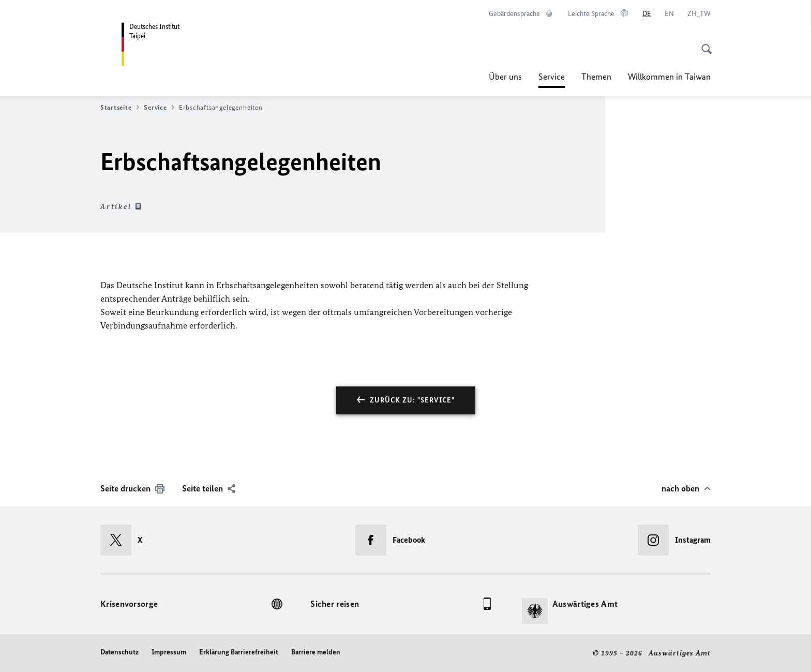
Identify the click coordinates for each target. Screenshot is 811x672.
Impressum (169, 652)
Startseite (120, 108)
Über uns (505, 77)
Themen (596, 77)
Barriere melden (316, 652)
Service (552, 77)
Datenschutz (119, 652)
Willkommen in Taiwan (669, 77)
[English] (669, 14)
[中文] (699, 14)
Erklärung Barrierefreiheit (239, 652)
